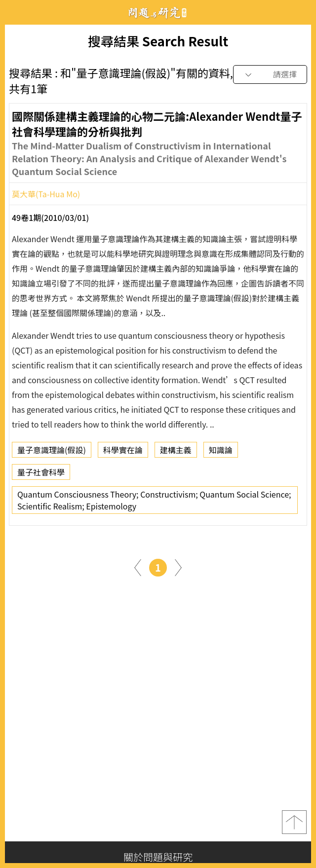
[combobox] (270, 75)
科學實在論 (123, 453)
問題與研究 (158, 13)
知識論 (221, 453)
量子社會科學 (41, 475)
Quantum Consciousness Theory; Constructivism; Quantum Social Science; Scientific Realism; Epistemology (154, 503)
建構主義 (176, 453)
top (294, 822)
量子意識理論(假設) (52, 453)
